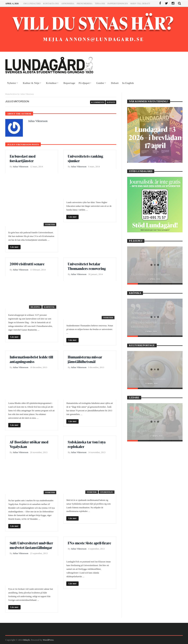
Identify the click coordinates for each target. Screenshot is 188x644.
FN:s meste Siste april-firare (89, 543)
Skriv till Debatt (140, 4)
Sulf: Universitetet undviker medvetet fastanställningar (31, 545)
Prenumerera (85, 4)
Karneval (49, 307)
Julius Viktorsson (38, 121)
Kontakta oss (51, 4)
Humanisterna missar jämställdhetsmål (85, 359)
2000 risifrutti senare (27, 264)
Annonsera (68, 4)
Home (8, 94)
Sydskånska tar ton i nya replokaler (87, 444)
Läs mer (14, 247)
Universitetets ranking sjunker (85, 158)
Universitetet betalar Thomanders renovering (87, 266)
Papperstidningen (118, 4)
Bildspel (35, 307)
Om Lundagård (32, 4)
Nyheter (50, 224)
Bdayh (27, 640)
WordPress (48, 640)
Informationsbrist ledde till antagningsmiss (31, 359)
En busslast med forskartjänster (23, 158)
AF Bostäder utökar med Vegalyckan (29, 444)
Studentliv (107, 492)
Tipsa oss (100, 4)
